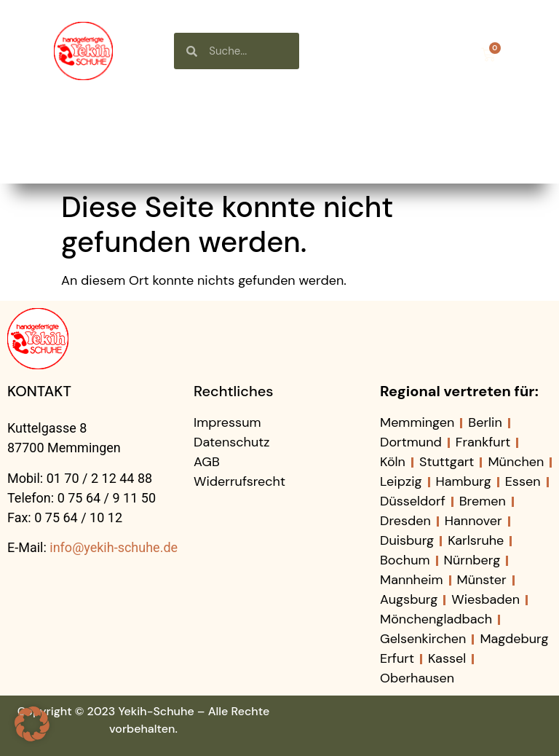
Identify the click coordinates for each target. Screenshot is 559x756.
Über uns (312, 119)
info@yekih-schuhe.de (114, 547)
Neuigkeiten (433, 119)
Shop (209, 119)
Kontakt (287, 152)
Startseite (106, 119)
